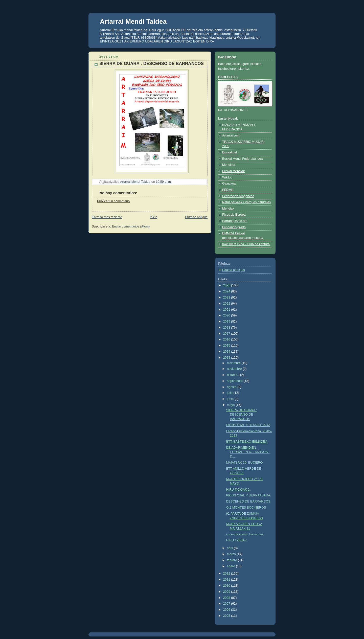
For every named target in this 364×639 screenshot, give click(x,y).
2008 (227, 598)
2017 (227, 334)
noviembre (235, 369)
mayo (231, 405)
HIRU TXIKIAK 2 (238, 490)
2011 (227, 580)
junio (231, 399)
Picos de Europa (234, 215)
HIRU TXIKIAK (237, 540)
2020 (227, 315)
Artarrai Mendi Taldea (133, 21)
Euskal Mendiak (233, 171)
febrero (232, 560)
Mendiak (228, 209)
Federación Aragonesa (238, 196)
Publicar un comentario (113, 201)
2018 (227, 328)
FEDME (228, 190)
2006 (227, 610)
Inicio (154, 217)
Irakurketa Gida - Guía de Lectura (246, 244)
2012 (227, 574)
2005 (227, 616)
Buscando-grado (234, 227)
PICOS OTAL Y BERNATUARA (248, 425)
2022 (227, 304)
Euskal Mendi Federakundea (243, 159)
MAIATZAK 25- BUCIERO (245, 463)
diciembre (234, 363)
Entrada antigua (196, 217)
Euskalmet (230, 152)
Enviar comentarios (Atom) (131, 226)
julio (230, 393)
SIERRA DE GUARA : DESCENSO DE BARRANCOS (242, 415)
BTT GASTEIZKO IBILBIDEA (247, 442)
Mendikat (229, 165)
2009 (227, 592)
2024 (227, 291)
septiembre (235, 381)
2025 (227, 285)
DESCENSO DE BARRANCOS (248, 501)
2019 (227, 322)
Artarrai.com (231, 135)
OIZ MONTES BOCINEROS (246, 508)
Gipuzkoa (229, 184)
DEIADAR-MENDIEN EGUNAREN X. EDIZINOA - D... (248, 452)
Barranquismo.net (235, 221)
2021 (227, 310)
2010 (227, 586)
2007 (227, 604)
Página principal (234, 270)
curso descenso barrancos (245, 534)
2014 (227, 352)
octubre (233, 375)
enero (232, 566)
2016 (227, 339)
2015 (227, 346)
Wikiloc (227, 177)
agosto (232, 387)
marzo (232, 554)
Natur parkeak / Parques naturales (246, 202)
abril (230, 548)
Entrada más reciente (107, 217)
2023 (227, 298)
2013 (227, 358)
